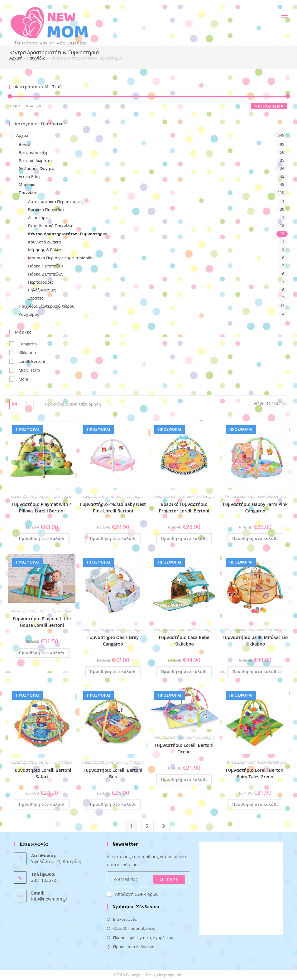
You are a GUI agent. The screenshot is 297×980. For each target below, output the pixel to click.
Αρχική (16, 58)
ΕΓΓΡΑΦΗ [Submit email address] (169, 879)
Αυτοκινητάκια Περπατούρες (55, 202)
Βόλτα (24, 144)
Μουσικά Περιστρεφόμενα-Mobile (60, 258)
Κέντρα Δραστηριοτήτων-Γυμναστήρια (67, 234)
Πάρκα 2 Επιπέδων (46, 274)
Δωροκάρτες (40, 218)
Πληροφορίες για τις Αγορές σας (144, 938)
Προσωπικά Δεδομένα (134, 947)
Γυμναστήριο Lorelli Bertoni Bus (113, 773)
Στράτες (36, 298)
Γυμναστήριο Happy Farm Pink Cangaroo (255, 507)
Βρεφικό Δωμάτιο (35, 161)
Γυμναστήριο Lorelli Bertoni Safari (42, 773)
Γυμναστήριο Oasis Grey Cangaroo (113, 641)
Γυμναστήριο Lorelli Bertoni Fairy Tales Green (255, 773)
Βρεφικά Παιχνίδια (46, 209)
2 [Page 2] (147, 826)
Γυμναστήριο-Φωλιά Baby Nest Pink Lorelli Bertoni (113, 507)
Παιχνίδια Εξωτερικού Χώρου (47, 306)
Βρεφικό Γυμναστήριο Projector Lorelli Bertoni (184, 507)
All (285, 404)
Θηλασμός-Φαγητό (36, 168)
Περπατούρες (41, 282)
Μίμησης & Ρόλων (45, 250)
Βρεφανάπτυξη (33, 152)
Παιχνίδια (36, 58)
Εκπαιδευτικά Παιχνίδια (51, 226)
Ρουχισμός (29, 314)
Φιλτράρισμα (269, 106)
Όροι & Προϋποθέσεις (134, 928)
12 (269, 404)
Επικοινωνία (125, 919)
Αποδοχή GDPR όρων (133, 894)
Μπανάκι (27, 185)
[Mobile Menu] (282, 18)
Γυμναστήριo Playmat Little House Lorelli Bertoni (42, 622)
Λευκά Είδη (29, 176)
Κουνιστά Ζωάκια (44, 242)
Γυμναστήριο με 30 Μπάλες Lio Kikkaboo (255, 641)
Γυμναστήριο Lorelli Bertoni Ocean (184, 748)
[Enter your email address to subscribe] (149, 879)
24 (276, 404)
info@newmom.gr (49, 899)
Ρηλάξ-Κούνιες (42, 290)
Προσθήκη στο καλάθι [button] (42, 538)
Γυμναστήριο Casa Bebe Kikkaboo (184, 641)
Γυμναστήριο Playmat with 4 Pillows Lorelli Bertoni (42, 507)
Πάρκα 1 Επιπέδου (46, 266)
